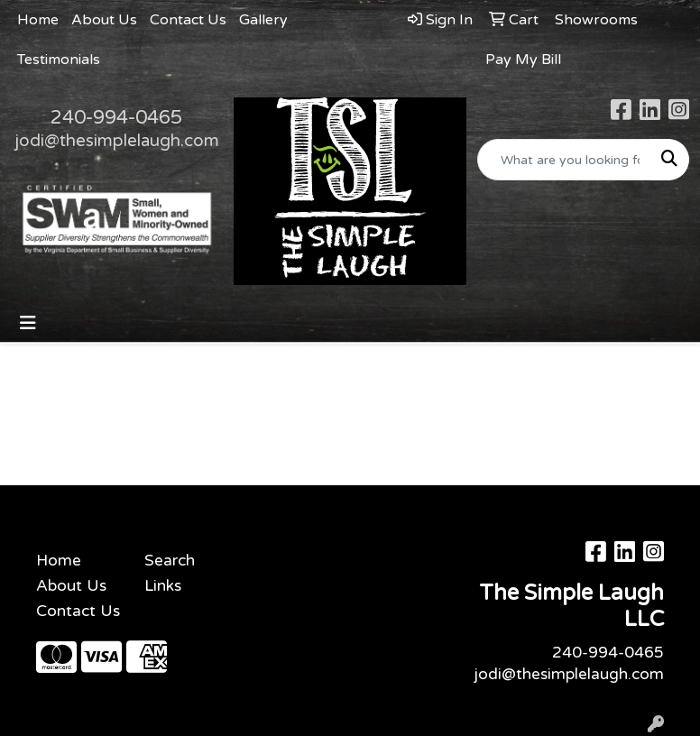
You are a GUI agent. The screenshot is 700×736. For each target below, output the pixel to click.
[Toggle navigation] (28, 323)
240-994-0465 (116, 117)
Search (170, 561)
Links (163, 586)
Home (38, 20)
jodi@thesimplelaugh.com (117, 141)
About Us (104, 20)
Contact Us (188, 20)
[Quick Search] (564, 160)
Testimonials (59, 60)
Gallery (263, 20)
